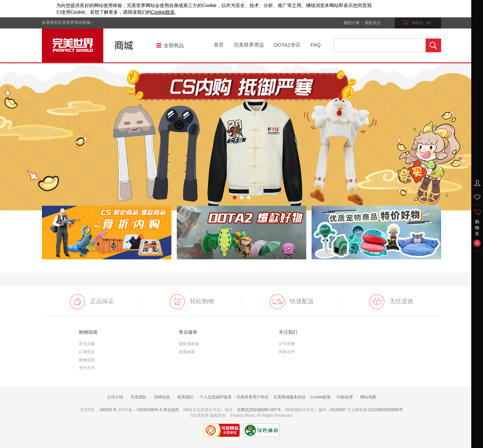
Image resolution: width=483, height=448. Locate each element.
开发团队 (139, 397)
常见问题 (87, 344)
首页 (219, 45)
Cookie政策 (320, 397)
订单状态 (87, 352)
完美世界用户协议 (253, 397)
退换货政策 (189, 344)
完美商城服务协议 (289, 397)
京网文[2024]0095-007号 (259, 410)
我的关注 (373, 23)
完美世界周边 (249, 45)
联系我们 (185, 397)
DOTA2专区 (287, 45)
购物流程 (87, 360)
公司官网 (287, 344)
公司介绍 (115, 397)
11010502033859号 (385, 410)
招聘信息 (162, 397)
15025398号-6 (149, 410)
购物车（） (418, 23)
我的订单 (352, 23)
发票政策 (187, 352)
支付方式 (87, 368)
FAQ (316, 45)
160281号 (108, 410)
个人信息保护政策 (216, 397)
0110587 (338, 410)
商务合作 (287, 352)
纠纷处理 (345, 397)
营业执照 (171, 410)
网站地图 (368, 397)
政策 (163, 12)
